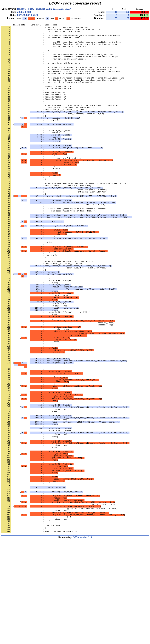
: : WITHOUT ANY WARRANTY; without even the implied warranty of (57, 79)
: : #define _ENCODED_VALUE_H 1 (37, 101)
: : (23, 36)
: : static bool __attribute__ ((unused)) (43, 312)
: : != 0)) (37, 616)
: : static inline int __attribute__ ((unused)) (46, 218)
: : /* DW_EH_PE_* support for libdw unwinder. (46, 28)
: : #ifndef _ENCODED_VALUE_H (36, 99)
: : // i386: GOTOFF (35, 360)
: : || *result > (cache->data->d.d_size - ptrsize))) (60, 605)
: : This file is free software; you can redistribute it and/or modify (60, 38)
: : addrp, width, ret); (54, 241)
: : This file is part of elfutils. (41, 33)
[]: (41, 137)
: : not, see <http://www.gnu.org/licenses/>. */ (49, 94)
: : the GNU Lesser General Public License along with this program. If (61, 91)
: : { (24, 134)
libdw (31, 9)
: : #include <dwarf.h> (33, 107)
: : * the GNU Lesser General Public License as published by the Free (61, 46)
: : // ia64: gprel (34, 362)
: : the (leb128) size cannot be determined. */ (48, 124)
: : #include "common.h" (33, 114)
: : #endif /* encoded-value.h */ (39, 633)
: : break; (30, 334)
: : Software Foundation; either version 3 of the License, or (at (60, 48)
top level (22, 9)
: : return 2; (31, 155)
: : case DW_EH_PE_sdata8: (37, 512)
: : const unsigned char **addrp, (55, 223)
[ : (37, 145)
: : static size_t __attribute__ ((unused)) (44, 127)
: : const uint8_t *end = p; (41, 185)
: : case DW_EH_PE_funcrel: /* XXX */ (46, 370)
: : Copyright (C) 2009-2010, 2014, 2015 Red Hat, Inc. (52, 31)
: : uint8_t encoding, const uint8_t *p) (53, 132)
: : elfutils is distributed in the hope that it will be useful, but (59, 76)
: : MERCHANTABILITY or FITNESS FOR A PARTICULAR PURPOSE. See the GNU (60, 81)
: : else (26, 286)
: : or (26, 56)
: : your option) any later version (43, 51)
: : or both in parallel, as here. (41, 71)
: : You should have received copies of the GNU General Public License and (63, 89)
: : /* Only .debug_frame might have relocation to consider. (54, 246)
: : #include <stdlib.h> (33, 109)
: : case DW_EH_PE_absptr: (37, 332)
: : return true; (35, 390)
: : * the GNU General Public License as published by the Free (57, 61)
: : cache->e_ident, (58, 383)
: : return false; (31, 626)
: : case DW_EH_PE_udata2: (37, 152)
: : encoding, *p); (57, 385)
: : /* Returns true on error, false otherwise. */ (48, 309)
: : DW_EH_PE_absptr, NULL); (59, 600)
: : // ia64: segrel (35, 350)
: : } (28, 195)
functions (66, 9)
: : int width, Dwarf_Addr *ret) (54, 226)
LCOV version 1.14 (82, 639)
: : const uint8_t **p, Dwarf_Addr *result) (55, 317)
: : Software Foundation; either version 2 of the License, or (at (60, 63)
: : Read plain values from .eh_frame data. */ (49, 248)
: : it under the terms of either (40, 41)
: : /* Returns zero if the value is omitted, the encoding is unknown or (60, 122)
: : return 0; (30, 139)
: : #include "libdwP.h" (33, 112)
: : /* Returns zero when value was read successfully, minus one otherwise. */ (64, 215)
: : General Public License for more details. (47, 84)
